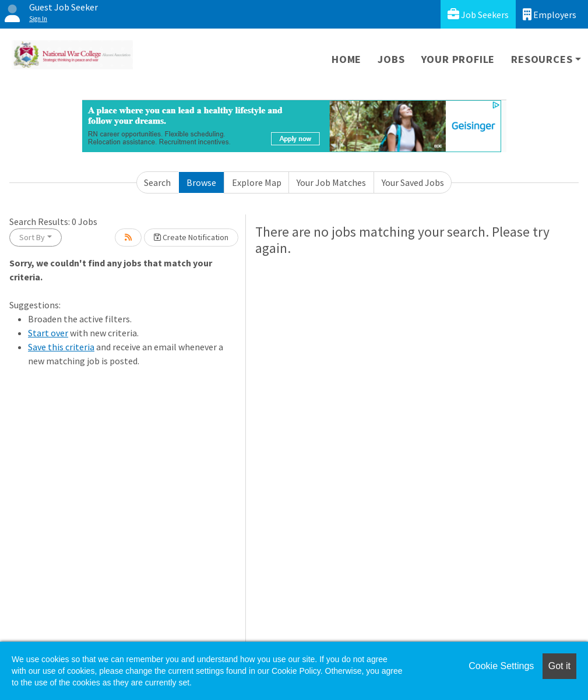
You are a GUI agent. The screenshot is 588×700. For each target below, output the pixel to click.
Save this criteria (61, 347)
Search (157, 182)
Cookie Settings (501, 666)
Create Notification (191, 237)
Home (346, 59)
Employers (550, 14)
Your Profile (458, 59)
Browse (201, 182)
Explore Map (257, 182)
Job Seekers (478, 14)
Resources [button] (542, 59)
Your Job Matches (331, 182)
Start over (48, 333)
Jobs (391, 59)
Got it (559, 666)
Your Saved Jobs (413, 182)
